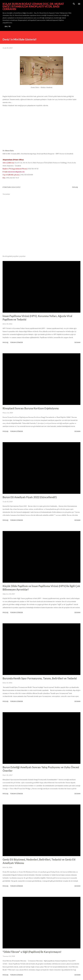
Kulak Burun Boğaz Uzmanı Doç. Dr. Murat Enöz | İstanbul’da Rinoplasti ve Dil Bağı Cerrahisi (33, 6)
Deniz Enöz (16, 187)
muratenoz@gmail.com (16, 172)
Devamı (77, 342)
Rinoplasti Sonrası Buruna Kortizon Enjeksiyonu (31, 408)
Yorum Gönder (16, 342)
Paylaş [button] (75, 187)
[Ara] (74, 4)
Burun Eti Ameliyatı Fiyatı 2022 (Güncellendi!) (30, 497)
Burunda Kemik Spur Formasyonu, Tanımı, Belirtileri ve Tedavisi (40, 678)
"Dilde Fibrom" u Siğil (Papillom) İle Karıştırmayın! (32, 952)
